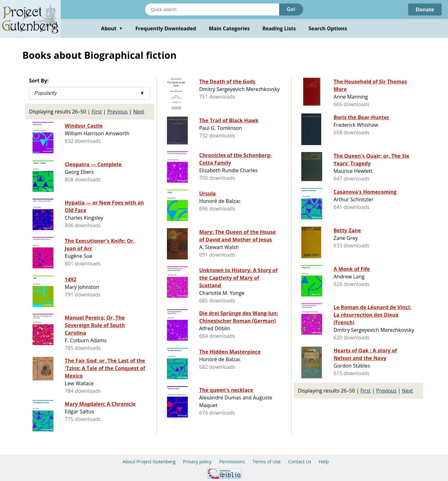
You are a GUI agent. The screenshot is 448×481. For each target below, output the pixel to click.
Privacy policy (197, 462)
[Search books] (212, 9)
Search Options (328, 28)
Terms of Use (267, 462)
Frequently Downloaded (166, 28)
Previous (117, 112)
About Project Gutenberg (149, 462)
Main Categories (229, 28)
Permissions (232, 462)
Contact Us (300, 462)
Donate (425, 9)
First (97, 112)
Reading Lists (279, 28)
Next (139, 112)
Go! (291, 9)
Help (324, 462)
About (112, 28)
